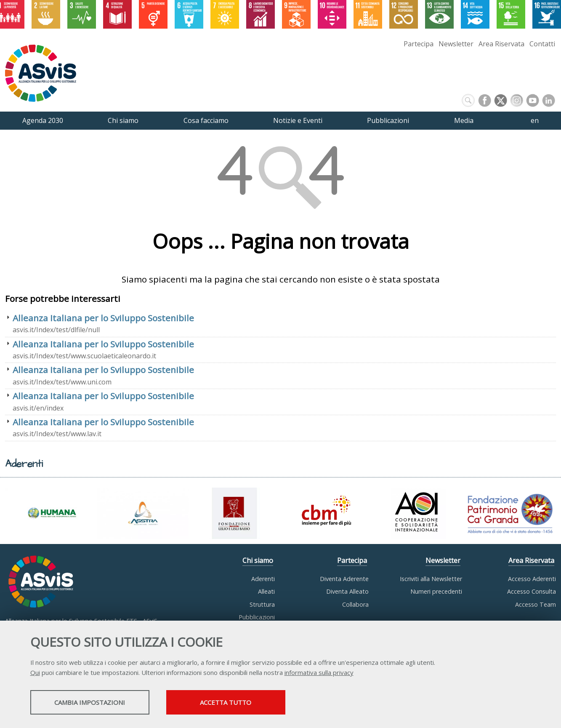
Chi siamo (258, 560)
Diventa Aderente (344, 579)
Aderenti (263, 579)
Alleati (266, 591)
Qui (35, 673)
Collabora (355, 604)
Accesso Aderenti (532, 579)
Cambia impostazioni (96, 703)
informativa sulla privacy (319, 673)
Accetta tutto (248, 703)
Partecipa (419, 44)
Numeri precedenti (436, 591)
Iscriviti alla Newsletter (431, 579)
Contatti (542, 44)
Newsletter (456, 44)
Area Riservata (501, 44)
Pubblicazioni (257, 617)
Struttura (262, 604)
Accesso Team (536, 604)
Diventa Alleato (347, 591)
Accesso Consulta (532, 591)
